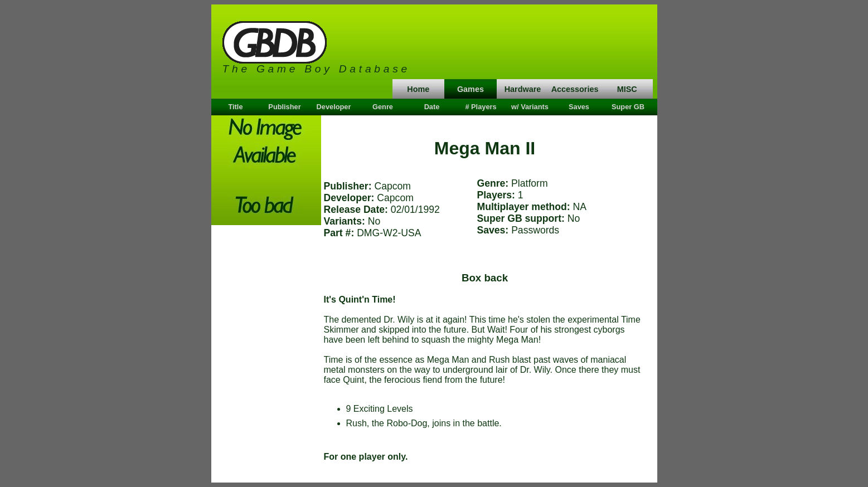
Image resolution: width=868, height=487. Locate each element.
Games (471, 89)
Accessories (575, 89)
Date (432, 107)
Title (235, 107)
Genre (383, 107)
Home (418, 89)
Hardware (523, 89)
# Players (481, 107)
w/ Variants (530, 107)
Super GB (628, 107)
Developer (334, 107)
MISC (627, 89)
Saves (579, 107)
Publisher (284, 107)
